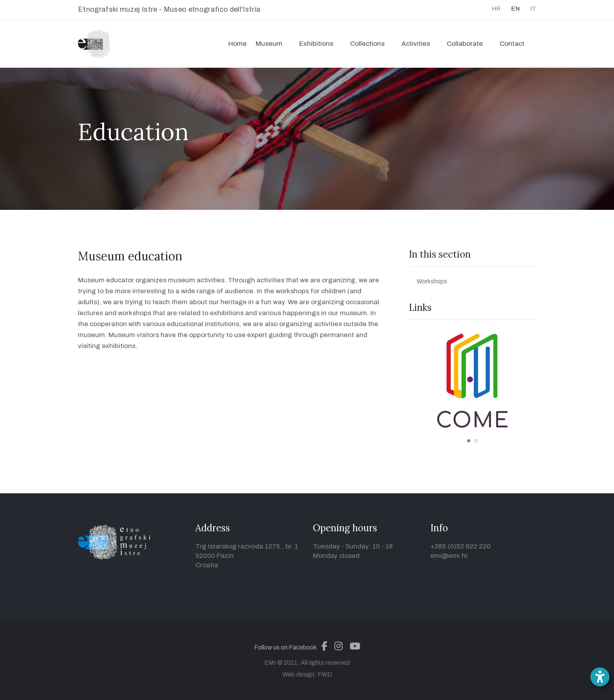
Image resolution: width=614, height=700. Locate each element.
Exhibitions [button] (316, 44)
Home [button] (237, 44)
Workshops (432, 281)
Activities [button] (416, 44)
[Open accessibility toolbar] (600, 677)
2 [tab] (476, 441)
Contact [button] (512, 44)
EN (515, 9)
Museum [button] (269, 44)
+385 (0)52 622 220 (460, 546)
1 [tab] (469, 441)
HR (496, 9)
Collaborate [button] (465, 44)
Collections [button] (367, 44)
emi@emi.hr (449, 556)
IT (533, 9)
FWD (325, 674)
